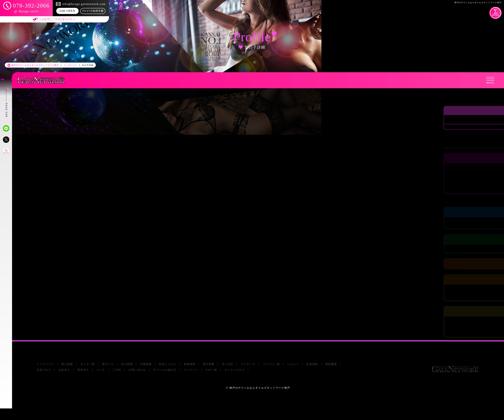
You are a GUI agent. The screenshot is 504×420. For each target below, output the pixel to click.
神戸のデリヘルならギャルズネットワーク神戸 (260, 388)
